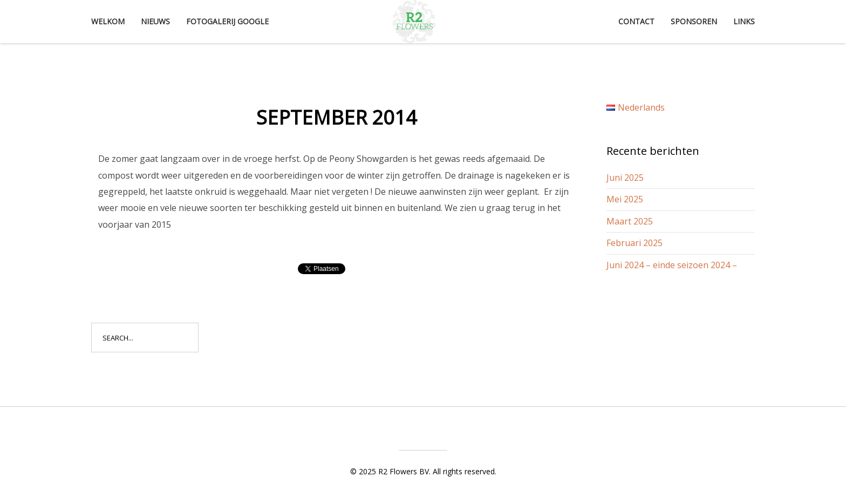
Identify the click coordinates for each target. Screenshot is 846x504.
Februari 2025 (634, 243)
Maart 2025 (630, 221)
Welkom (108, 21)
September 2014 (337, 117)
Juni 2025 (625, 178)
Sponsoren (694, 21)
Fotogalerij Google (227, 21)
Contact (636, 21)
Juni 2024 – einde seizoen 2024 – (672, 265)
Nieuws (155, 21)
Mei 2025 (625, 199)
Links (744, 21)
